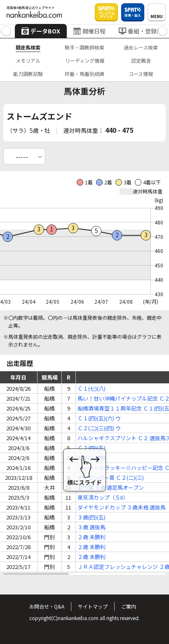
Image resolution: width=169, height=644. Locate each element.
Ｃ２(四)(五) (92, 448)
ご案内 (129, 606)
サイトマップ (93, 606)
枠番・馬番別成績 (84, 74)
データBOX (41, 31)
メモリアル (28, 60)
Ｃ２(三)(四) (92, 458)
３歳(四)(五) (92, 517)
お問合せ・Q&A (47, 606)
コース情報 (141, 74)
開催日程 (89, 31)
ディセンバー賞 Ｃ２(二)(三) (111, 478)
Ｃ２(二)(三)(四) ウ (99, 428)
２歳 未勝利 (92, 537)
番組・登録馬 (141, 31)
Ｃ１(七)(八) (92, 388)
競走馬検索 (28, 47)
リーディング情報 (85, 60)
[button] (6, 31)
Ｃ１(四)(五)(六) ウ (99, 418)
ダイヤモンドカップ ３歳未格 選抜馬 (122, 507)
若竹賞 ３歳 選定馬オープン (111, 487)
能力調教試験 (28, 74)
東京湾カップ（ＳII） (103, 497)
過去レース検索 (141, 47)
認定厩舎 (141, 60)
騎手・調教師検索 (84, 47)
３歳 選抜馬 (92, 527)
